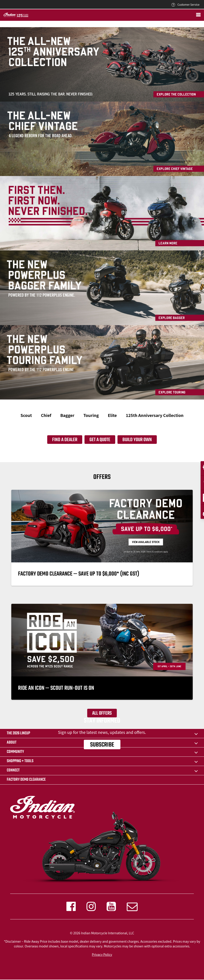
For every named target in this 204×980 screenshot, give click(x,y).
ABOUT (12, 743)
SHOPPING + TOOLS (20, 761)
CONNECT (13, 770)
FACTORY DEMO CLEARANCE (26, 780)
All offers (102, 713)
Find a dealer (65, 440)
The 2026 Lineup (18, 733)
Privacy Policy (102, 954)
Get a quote (100, 440)
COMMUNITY (15, 752)
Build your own (137, 440)
